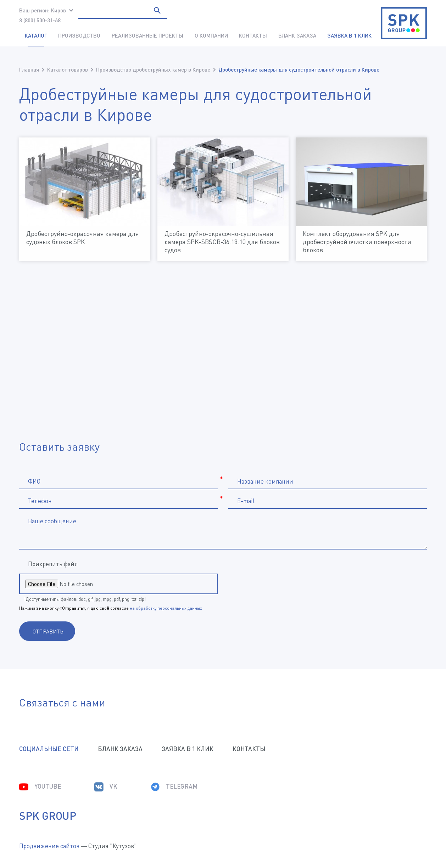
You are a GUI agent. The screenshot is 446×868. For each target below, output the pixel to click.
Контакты (253, 35)
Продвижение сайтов (49, 846)
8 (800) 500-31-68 (40, 20)
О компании (211, 35)
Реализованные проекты (147, 35)
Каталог (36, 35)
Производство (79, 35)
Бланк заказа (297, 35)
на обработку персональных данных (166, 608)
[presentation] (295, 584)
